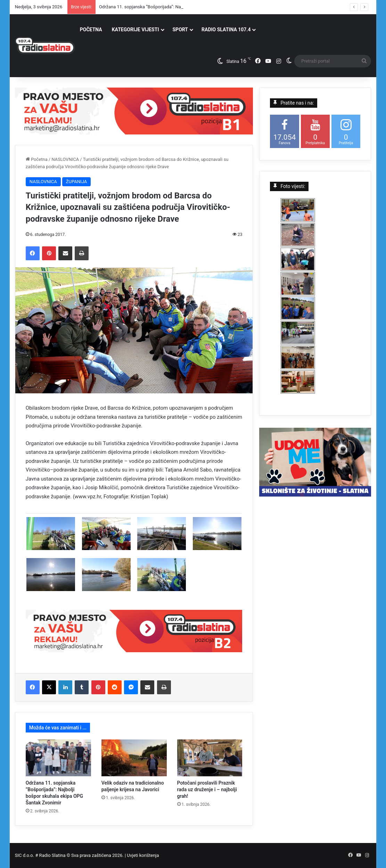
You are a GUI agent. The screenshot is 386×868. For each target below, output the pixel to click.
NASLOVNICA (65, 159)
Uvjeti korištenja (143, 855)
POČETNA (91, 30)
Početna (37, 159)
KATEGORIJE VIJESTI (135, 30)
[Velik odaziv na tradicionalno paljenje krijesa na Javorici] (134, 758)
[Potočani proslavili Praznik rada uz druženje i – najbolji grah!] (210, 758)
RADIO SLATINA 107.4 (226, 30)
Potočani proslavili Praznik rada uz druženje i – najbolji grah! (207, 789)
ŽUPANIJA (76, 182)
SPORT (180, 30)
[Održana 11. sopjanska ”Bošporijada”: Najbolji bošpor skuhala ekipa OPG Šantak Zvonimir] (58, 758)
